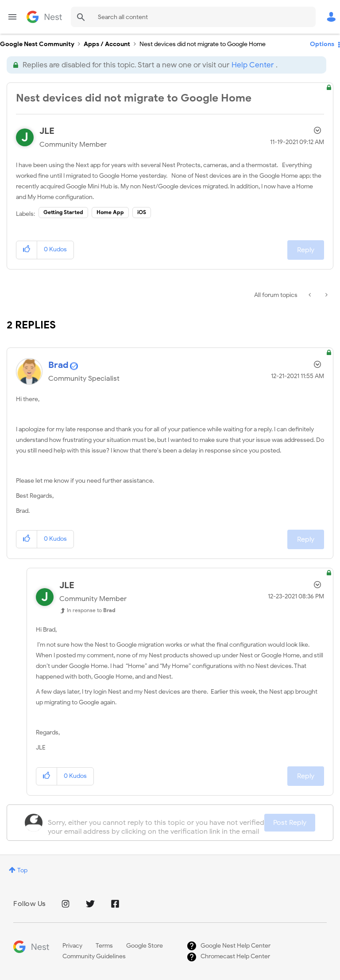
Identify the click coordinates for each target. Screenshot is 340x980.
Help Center (253, 65)
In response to (91, 610)
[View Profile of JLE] (47, 131)
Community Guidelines (94, 956)
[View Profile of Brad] (58, 365)
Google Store (145, 946)
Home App (110, 212)
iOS (142, 212)
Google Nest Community (44, 17)
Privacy (72, 946)
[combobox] (193, 17)
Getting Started (63, 212)
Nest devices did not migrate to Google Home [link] (203, 44)
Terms (104, 946)
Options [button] (322, 44)
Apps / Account (107, 44)
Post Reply (290, 823)
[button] (27, 250)
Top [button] (22, 870)
